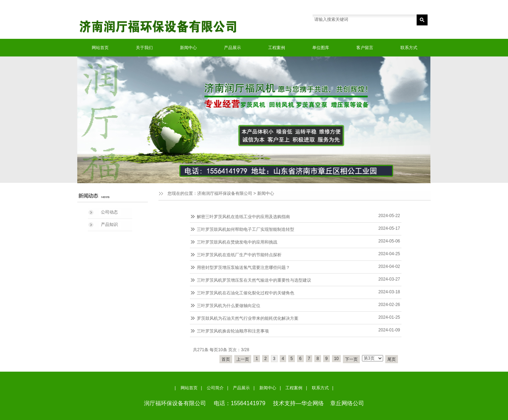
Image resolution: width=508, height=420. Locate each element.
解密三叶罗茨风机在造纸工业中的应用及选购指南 (243, 217)
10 (336, 359)
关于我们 (144, 48)
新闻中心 (188, 48)
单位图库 (321, 48)
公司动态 (109, 212)
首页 (226, 359)
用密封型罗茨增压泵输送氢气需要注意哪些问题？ (243, 268)
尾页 (392, 359)
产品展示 (232, 48)
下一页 (351, 359)
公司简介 (215, 388)
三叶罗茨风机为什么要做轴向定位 (229, 306)
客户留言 (365, 48)
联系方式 (409, 48)
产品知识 (109, 224)
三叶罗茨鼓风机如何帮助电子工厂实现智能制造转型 (246, 229)
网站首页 (100, 48)
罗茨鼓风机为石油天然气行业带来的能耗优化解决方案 (248, 318)
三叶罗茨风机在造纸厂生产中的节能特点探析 (239, 255)
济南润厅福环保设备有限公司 (225, 193)
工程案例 (277, 48)
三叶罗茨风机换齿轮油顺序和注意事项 (233, 331)
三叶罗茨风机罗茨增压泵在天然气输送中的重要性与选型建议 (254, 280)
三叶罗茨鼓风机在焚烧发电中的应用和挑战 (237, 242)
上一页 (243, 359)
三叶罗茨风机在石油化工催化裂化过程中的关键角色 (246, 293)
